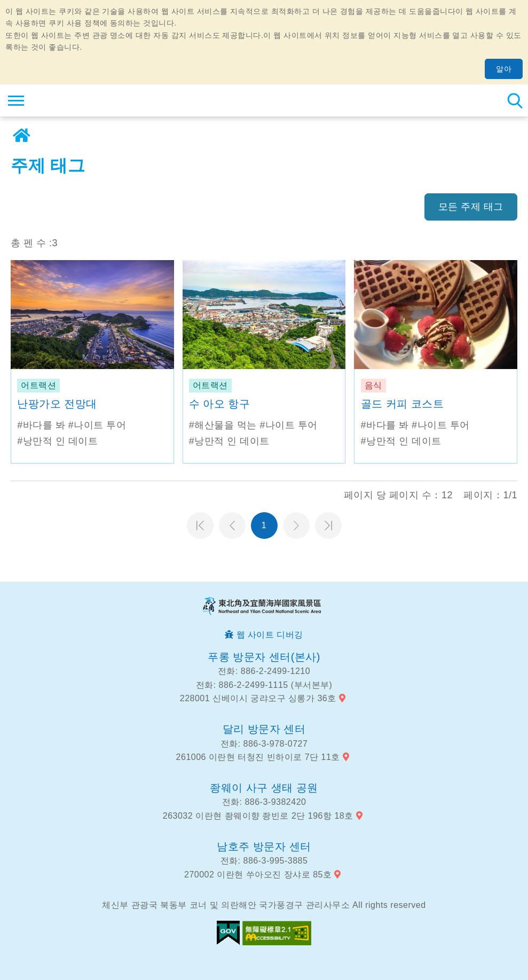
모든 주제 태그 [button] (471, 207)
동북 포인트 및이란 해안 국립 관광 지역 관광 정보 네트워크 (73, 100)
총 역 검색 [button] (515, 100)
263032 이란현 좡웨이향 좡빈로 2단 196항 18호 (258, 816)
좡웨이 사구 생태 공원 (264, 788)
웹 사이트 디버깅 (270, 635)
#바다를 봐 (41, 425)
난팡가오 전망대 (57, 404)
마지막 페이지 (328, 526)
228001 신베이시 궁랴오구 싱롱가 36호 (258, 698)
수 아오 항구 (220, 404)
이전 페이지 (232, 526)
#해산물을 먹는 (223, 425)
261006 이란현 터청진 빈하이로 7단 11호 (258, 757)
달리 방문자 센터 (264, 729)
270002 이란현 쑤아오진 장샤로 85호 (258, 875)
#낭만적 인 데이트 (57, 441)
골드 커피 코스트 (403, 404)
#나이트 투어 (97, 425)
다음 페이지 (296, 526)
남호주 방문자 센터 (264, 846)
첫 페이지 (200, 526)
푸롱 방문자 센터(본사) (264, 657)
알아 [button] (504, 69)
